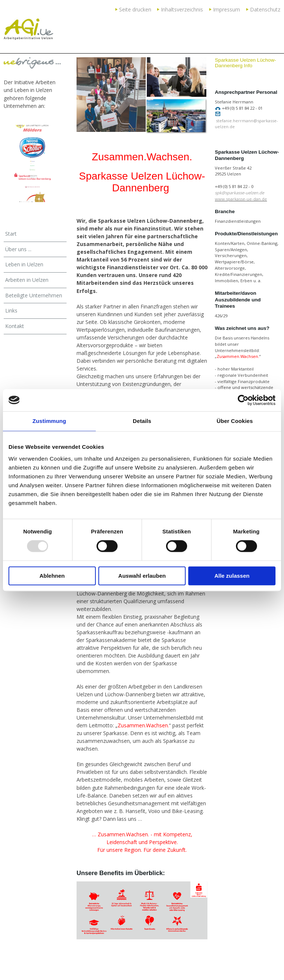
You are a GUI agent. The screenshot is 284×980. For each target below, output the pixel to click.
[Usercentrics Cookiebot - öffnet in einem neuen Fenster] (243, 400)
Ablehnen (52, 576)
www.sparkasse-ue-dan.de (241, 199)
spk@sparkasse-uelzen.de (240, 193)
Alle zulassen (232, 576)
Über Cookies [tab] (235, 421)
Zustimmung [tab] (49, 421)
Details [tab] (142, 421)
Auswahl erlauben (142, 576)
